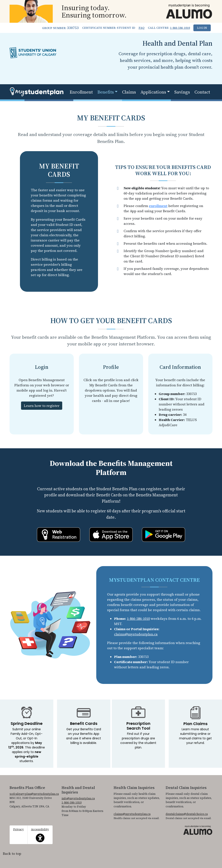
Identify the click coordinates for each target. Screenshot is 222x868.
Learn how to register (42, 406)
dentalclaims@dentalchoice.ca (187, 814)
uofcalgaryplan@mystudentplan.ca (34, 794)
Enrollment (81, 92)
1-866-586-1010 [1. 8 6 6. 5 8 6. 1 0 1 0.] (180, 28)
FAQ (141, 28)
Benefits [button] (106, 92)
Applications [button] (153, 92)
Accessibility (40, 835)
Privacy (19, 829)
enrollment (158, 206)
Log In (202, 28)
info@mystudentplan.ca (78, 798)
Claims (129, 92)
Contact (202, 92)
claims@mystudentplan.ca (136, 634)
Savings (182, 92)
